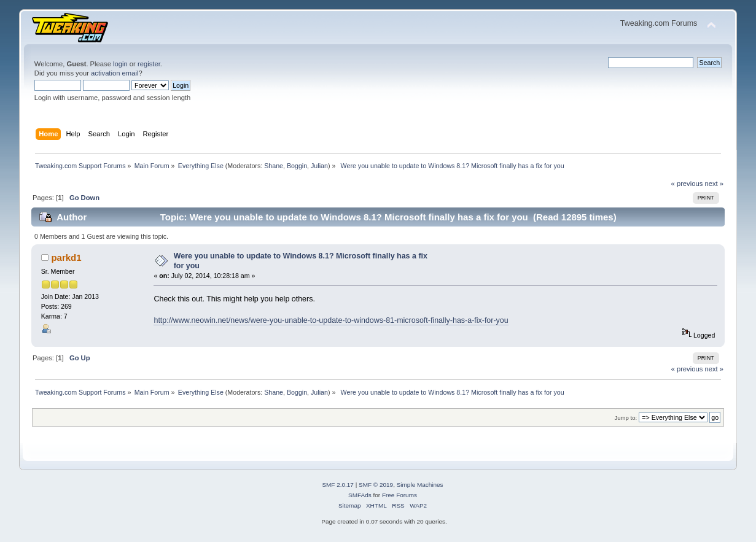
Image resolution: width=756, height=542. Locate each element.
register (149, 64)
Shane (274, 166)
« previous (687, 184)
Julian (319, 166)
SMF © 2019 (376, 485)
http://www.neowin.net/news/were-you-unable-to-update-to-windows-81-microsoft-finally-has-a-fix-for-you (331, 320)
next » (714, 184)
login (120, 64)
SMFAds (360, 495)
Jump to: (626, 418)
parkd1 (66, 257)
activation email (115, 73)
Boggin (297, 166)
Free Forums (399, 495)
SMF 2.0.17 (338, 485)
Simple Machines (420, 485)
